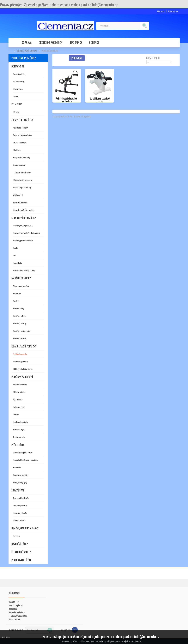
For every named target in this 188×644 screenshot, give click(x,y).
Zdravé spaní (18, 490)
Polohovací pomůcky (21, 361)
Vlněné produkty (19, 520)
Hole (15, 255)
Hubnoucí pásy (19, 407)
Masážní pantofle (19, 316)
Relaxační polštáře (20, 513)
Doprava (27, 42)
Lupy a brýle (18, 263)
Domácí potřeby (19, 74)
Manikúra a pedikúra (21, 475)
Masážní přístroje (20, 338)
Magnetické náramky (23, 172)
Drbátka (16, 301)
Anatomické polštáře (21, 498)
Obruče (16, 414)
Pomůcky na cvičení (22, 377)
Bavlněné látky (20, 544)
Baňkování (17, 293)
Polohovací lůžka (21, 560)
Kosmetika (17, 467)
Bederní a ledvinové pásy (22, 135)
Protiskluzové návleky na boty (24, 270)
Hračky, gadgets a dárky (25, 528)
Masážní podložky (20, 323)
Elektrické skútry (21, 552)
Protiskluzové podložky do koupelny (26, 233)
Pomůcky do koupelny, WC (23, 225)
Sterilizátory (18, 89)
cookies (81, 641)
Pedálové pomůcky (20, 354)
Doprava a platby (16, 605)
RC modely (17, 104)
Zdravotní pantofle (20, 202)
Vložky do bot (18, 195)
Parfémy (16, 536)
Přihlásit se (173, 11)
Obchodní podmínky (51, 42)
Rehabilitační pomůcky (27, 51)
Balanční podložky (20, 384)
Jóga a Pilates (18, 399)
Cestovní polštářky (20, 505)
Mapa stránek (14, 619)
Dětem (16, 96)
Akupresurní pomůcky (21, 286)
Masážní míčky (18, 308)
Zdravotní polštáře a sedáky (24, 210)
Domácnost (18, 66)
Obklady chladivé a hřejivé (23, 369)
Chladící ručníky (19, 392)
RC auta (16, 112)
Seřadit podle (153, 58)
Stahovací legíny (19, 429)
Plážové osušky (19, 81)
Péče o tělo (18, 445)
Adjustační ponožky (20, 128)
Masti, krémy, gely (20, 482)
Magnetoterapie (19, 165)
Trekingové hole (19, 437)
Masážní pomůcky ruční (22, 331)
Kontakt (94, 42)
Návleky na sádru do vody (22, 180)
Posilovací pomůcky (20, 422)
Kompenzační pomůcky (24, 218)
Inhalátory (17, 150)
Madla (15, 248)
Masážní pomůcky (21, 278)
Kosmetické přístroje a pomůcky (25, 460)
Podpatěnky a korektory (22, 187)
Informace (76, 42)
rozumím (6, 637)
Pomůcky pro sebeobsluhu (23, 240)
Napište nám (14, 602)
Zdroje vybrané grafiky (18, 616)
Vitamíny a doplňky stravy (23, 452)
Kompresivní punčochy (21, 157)
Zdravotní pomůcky (22, 120)
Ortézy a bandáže (20, 142)
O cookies (13, 609)
